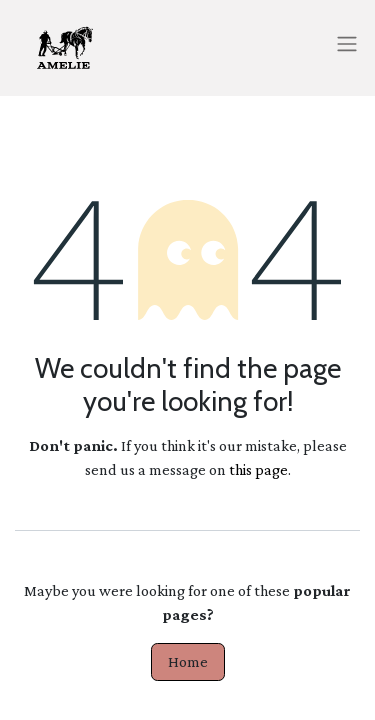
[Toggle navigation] (347, 42)
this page (258, 469)
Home (188, 661)
